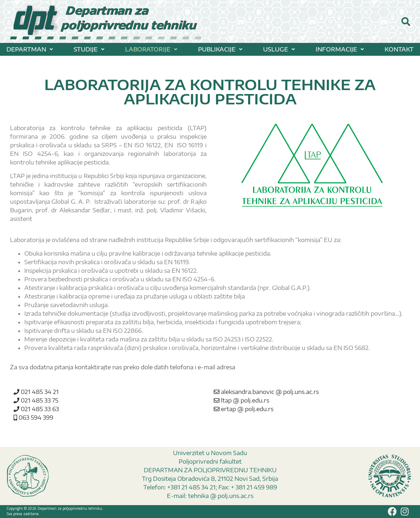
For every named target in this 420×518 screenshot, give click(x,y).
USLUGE (279, 49)
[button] (30, 49)
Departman (30, 49)
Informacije (340, 49)
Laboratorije (151, 49)
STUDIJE (89, 49)
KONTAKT (399, 49)
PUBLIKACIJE (220, 49)
